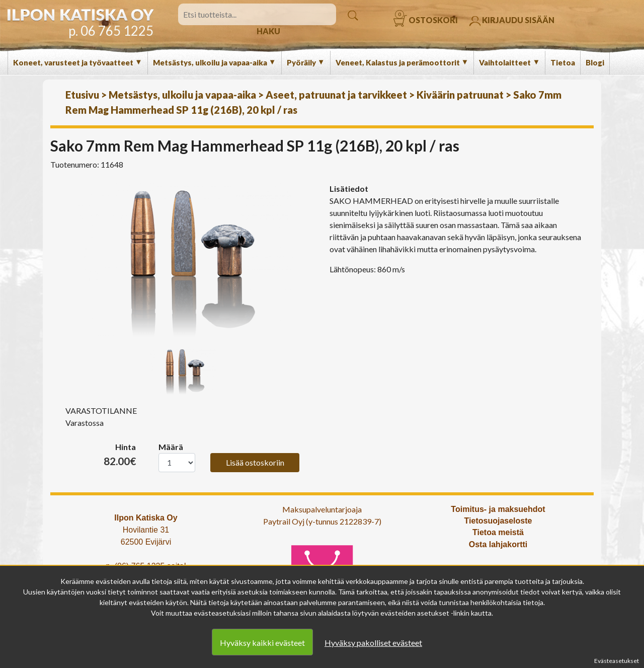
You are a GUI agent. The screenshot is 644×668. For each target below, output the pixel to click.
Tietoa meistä (498, 532)
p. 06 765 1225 (111, 31)
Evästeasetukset (617, 661)
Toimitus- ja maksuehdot (498, 509)
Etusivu (82, 95)
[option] (186, 260)
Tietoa (563, 62)
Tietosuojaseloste (498, 521)
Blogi (595, 62)
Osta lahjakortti (498, 544)
